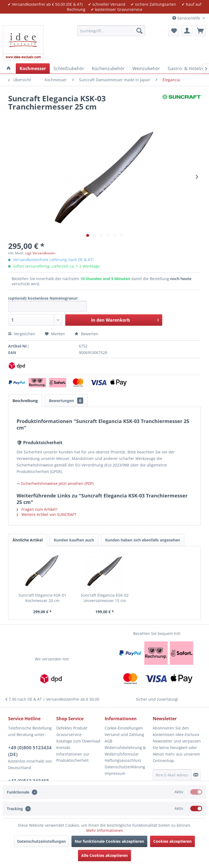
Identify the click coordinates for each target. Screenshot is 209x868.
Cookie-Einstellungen (124, 728)
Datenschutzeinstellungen (41, 841)
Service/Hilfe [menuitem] (187, 18)
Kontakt (63, 748)
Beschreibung (25, 401)
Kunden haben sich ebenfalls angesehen (143, 540)
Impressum (115, 773)
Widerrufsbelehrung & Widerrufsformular (125, 751)
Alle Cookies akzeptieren (104, 855)
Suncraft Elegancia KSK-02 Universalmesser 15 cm (105, 598)
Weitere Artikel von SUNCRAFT (46, 514)
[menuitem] (111, 31)
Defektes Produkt (72, 728)
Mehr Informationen (105, 830)
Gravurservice (69, 734)
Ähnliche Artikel (28, 540)
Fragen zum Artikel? (37, 509)
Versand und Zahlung (124, 734)
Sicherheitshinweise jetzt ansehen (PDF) (57, 483)
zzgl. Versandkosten (40, 253)
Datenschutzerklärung (125, 767)
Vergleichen (22, 334)
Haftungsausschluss (123, 760)
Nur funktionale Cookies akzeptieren (109, 841)
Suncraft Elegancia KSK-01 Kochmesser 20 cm (42, 598)
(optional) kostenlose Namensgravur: (43, 298)
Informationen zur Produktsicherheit (73, 757)
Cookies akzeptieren (172, 841)
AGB (108, 741)
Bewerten (86, 334)
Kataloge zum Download (78, 741)
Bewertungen (66, 401)
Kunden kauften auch (74, 540)
